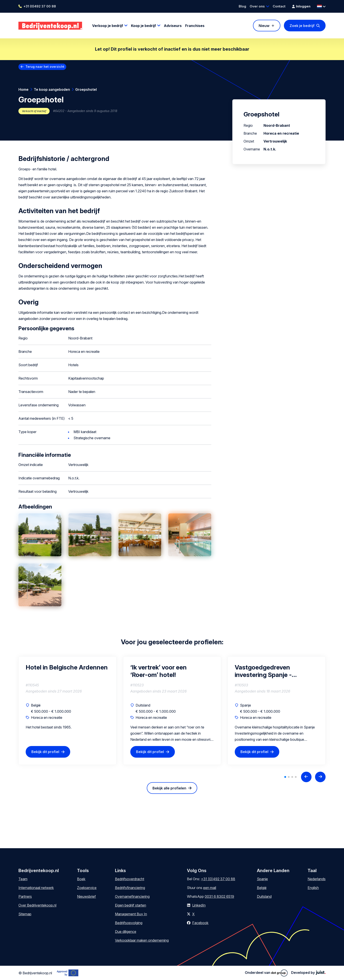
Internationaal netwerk (36, 888)
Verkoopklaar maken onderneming (142, 940)
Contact (279, 6)
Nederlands (317, 879)
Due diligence (126, 932)
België (262, 888)
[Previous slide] (306, 777)
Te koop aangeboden (52, 89)
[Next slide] (320, 777)
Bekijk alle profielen (169, 788)
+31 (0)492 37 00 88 (40, 6)
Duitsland (264, 896)
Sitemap (25, 914)
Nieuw (264, 26)
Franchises (195, 26)
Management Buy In (131, 914)
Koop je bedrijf (143, 26)
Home (23, 89)
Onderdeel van (266, 973)
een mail (210, 888)
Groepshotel (86, 89)
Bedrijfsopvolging (129, 923)
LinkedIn (199, 905)
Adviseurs (173, 26)
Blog (242, 6)
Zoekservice (87, 888)
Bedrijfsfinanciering (130, 888)
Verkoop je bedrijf (108, 26)
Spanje (262, 879)
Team (23, 879)
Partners (25, 896)
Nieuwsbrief (86, 896)
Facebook (200, 923)
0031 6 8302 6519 (219, 896)
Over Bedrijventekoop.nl (37, 905)
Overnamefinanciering (132, 896)
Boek (81, 879)
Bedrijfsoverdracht (130, 879)
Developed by (308, 973)
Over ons (257, 6)
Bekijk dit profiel (45, 752)
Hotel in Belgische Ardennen (67, 667)
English (313, 888)
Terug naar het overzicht (45, 67)
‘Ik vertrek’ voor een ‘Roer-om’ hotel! (159, 671)
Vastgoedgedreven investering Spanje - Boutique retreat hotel (267, 671)
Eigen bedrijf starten (131, 905)
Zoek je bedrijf (302, 26)
